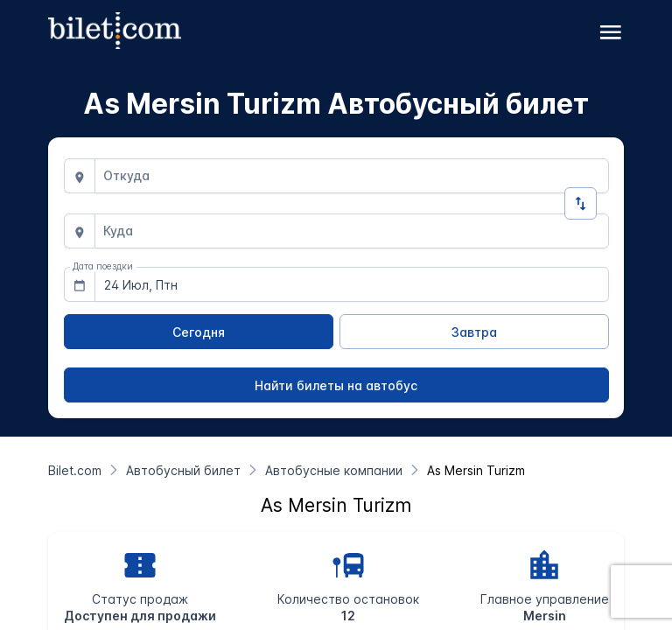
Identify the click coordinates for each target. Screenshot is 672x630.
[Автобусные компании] (334, 470)
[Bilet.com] (75, 470)
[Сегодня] (199, 332)
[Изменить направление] (581, 203)
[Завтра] (474, 332)
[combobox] (352, 176)
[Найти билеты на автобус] (336, 385)
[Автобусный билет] (183, 470)
